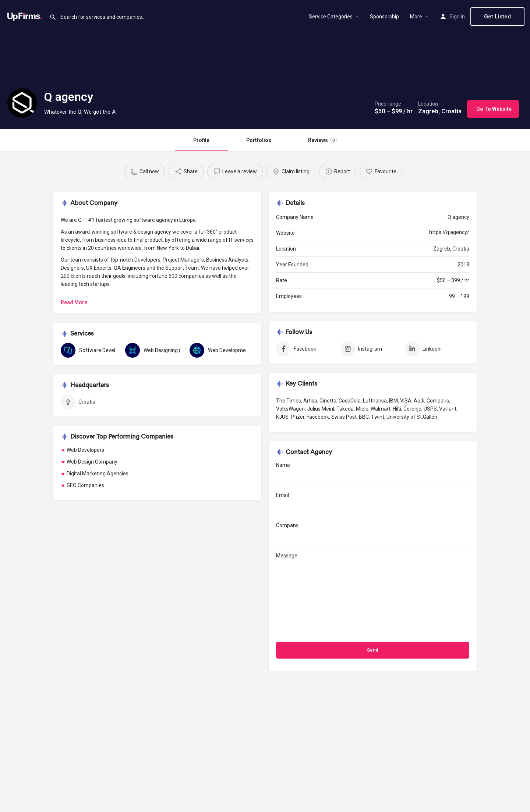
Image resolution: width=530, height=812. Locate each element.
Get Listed (497, 17)
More (416, 17)
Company (373, 534)
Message (373, 594)
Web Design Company (92, 462)
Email (373, 504)
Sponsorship (384, 17)
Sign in (457, 17)
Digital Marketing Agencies (98, 474)
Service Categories (331, 17)
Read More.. (75, 302)
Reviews (322, 140)
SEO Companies (85, 485)
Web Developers (85, 450)
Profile (201, 140)
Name (373, 474)
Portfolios (259, 140)
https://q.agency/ (449, 232)
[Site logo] (25, 16)
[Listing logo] (22, 103)
